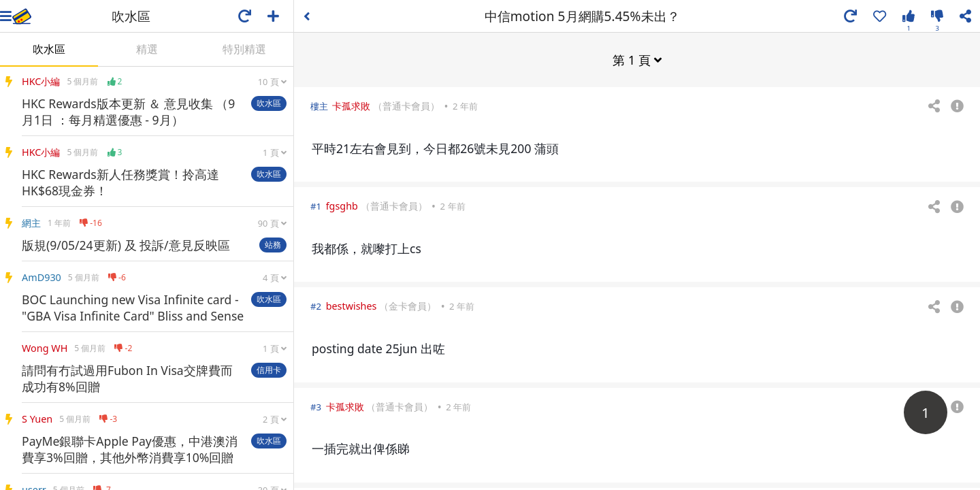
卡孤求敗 (351, 105)
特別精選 (244, 49)
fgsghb (342, 205)
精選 (147, 49)
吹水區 (49, 49)
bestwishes (352, 305)
